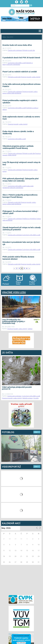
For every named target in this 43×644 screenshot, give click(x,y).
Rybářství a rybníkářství (29, 219)
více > (36, 432)
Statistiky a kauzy (27, 398)
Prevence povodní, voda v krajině (30, 77)
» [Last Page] (29, 268)
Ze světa (36, 398)
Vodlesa (30, 329)
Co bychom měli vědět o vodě (17, 63)
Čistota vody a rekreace (15, 50)
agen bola (13, 288)
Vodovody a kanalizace (13, 64)
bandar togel (3, 288)
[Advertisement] (21, 580)
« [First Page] (14, 268)
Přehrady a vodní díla (29, 50)
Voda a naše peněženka (14, 93)
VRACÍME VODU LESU (14, 292)
